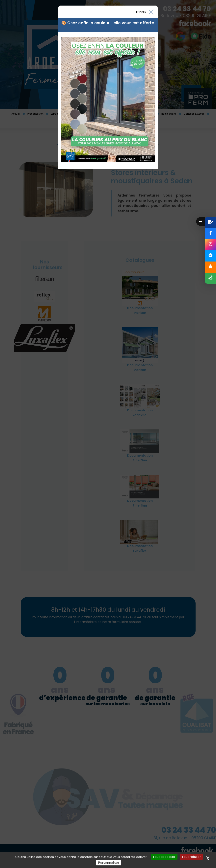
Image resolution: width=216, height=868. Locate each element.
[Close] (145, 12)
